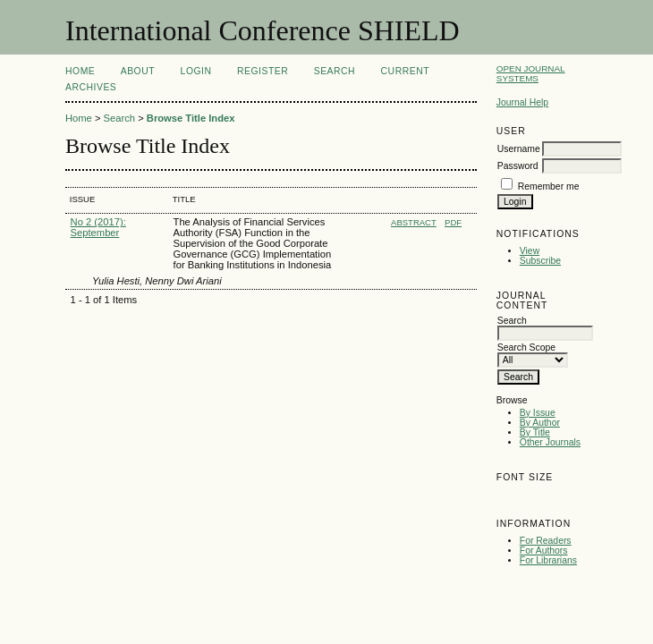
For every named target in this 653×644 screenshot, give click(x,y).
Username (519, 149)
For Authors (544, 551)
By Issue (538, 413)
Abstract (414, 222)
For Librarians (548, 560)
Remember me (549, 186)
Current (405, 71)
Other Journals (550, 442)
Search (335, 71)
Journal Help (522, 102)
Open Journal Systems (531, 73)
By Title (535, 432)
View (530, 251)
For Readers (546, 541)
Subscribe (540, 261)
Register (263, 71)
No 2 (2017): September (98, 227)
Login (196, 71)
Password (518, 166)
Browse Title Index (191, 118)
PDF (453, 222)
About (138, 71)
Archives (91, 87)
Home (80, 71)
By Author (540, 423)
